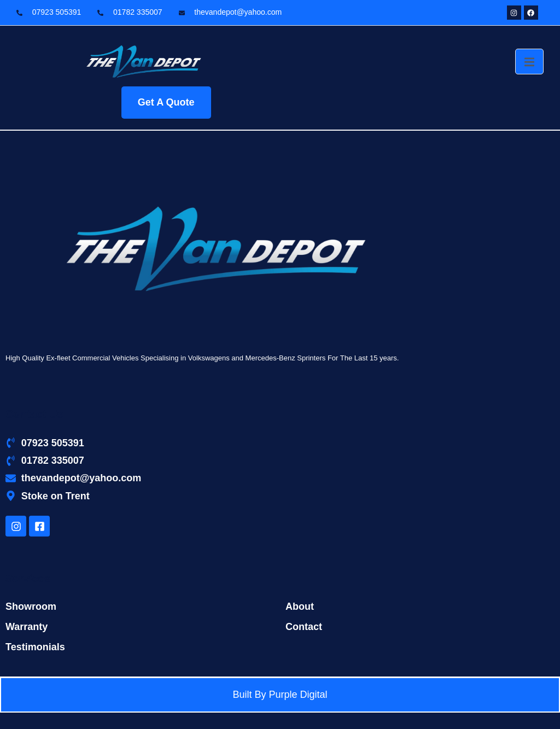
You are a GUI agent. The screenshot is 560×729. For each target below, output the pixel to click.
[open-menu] (529, 62)
